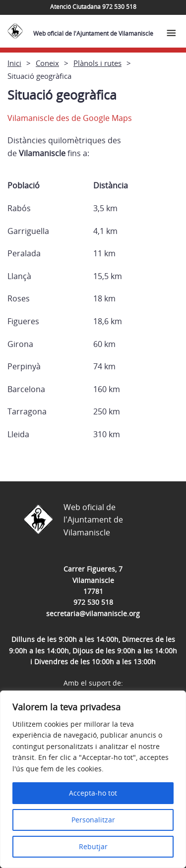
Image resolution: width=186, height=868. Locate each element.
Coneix (47, 63)
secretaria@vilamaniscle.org (93, 613)
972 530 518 (93, 602)
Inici (14, 63)
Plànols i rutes (97, 63)
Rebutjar (93, 846)
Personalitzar (93, 820)
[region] (93, 779)
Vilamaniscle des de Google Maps (70, 118)
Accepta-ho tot (93, 793)
